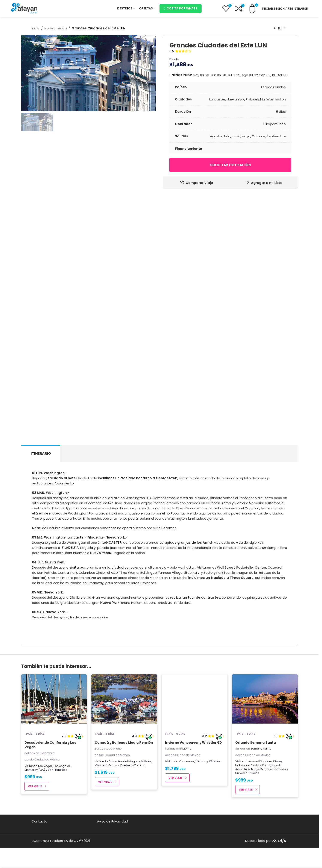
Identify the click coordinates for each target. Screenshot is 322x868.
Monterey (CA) (35, 770)
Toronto (140, 765)
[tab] (41, 453)
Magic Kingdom (262, 769)
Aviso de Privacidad (112, 821)
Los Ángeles (62, 766)
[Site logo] (24, 8)
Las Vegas (45, 766)
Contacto (39, 821)
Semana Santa (261, 749)
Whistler (215, 761)
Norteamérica (56, 28)
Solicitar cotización (230, 165)
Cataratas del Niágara (124, 761)
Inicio (36, 28)
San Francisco (58, 770)
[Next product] (285, 28)
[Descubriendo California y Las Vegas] (54, 701)
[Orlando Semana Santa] (265, 701)
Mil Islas (146, 761)
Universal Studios (247, 773)
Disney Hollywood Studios (259, 763)
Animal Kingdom (260, 761)
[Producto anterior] (275, 28)
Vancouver (187, 761)
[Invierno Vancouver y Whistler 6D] (195, 701)
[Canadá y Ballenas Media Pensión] (124, 701)
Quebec (126, 765)
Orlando (280, 769)
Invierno (186, 749)
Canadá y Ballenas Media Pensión (124, 743)
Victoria (201, 761)
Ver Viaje (35, 786)
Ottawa (114, 765)
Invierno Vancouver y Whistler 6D (193, 743)
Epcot (266, 765)
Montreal (101, 765)
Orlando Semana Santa (256, 743)
